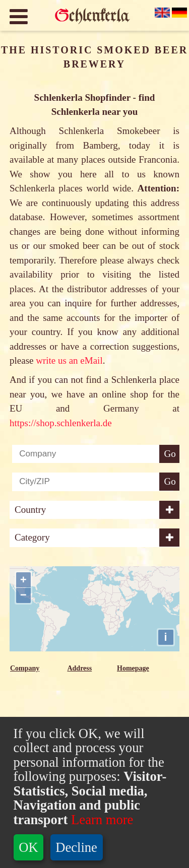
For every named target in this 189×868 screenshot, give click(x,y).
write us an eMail (69, 360)
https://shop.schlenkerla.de (61, 423)
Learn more (100, 820)
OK (28, 847)
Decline (76, 847)
